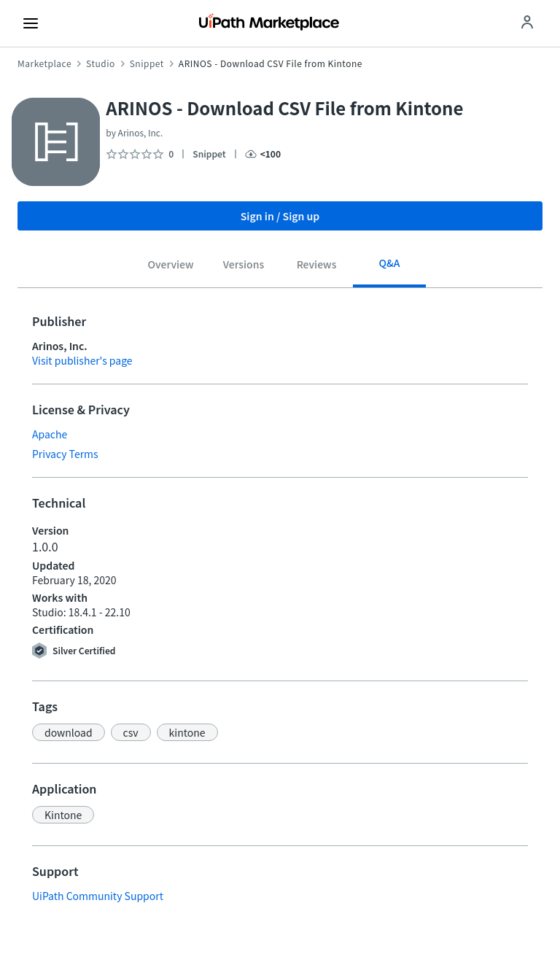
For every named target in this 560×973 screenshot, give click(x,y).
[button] (69, 732)
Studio (101, 63)
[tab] (171, 266)
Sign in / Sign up (280, 216)
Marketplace (44, 63)
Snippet (147, 63)
